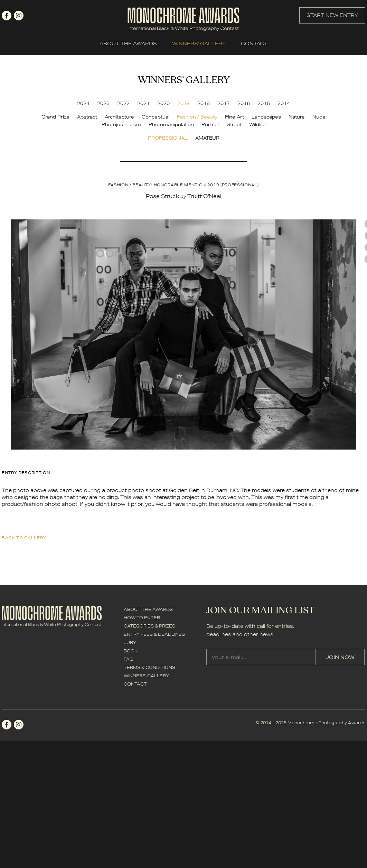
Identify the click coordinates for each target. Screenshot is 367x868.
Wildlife (257, 124)
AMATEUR (207, 138)
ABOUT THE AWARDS (128, 44)
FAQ (129, 659)
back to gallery (24, 537)
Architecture (119, 117)
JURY (130, 643)
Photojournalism (121, 124)
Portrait (210, 124)
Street (234, 124)
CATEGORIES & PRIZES (149, 626)
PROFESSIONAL (168, 138)
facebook (7, 16)
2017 (224, 103)
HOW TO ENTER (142, 618)
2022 (123, 103)
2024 (83, 103)
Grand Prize (55, 117)
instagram (19, 16)
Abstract (87, 117)
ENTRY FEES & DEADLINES (154, 634)
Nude (319, 117)
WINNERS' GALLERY (199, 44)
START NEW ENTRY (332, 15)
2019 (183, 103)
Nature (297, 117)
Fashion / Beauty (197, 117)
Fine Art (234, 117)
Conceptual (156, 117)
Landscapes (266, 117)
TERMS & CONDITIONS (149, 667)
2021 (143, 103)
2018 (204, 103)
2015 (264, 103)
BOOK (131, 651)
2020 (163, 103)
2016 (244, 103)
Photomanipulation (171, 124)
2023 (103, 103)
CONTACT (254, 44)
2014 (284, 103)
